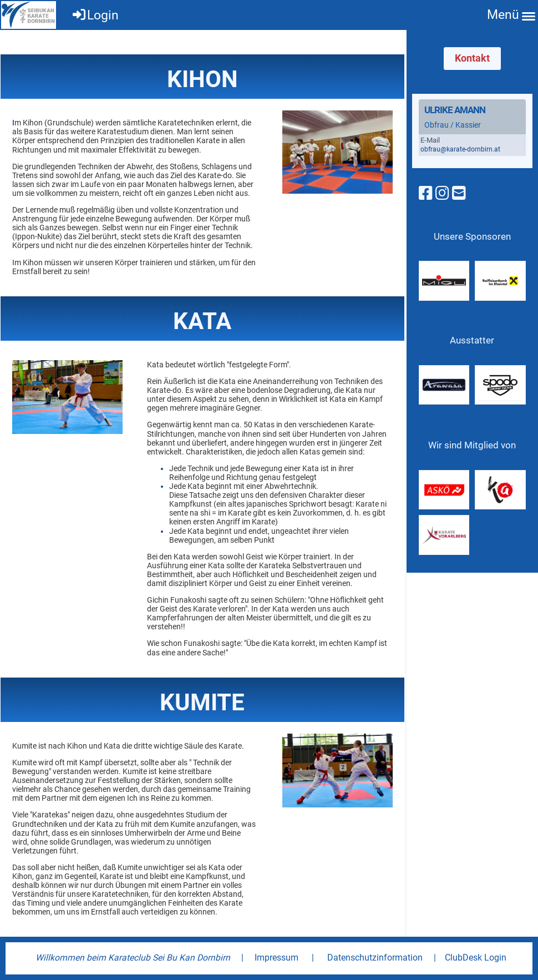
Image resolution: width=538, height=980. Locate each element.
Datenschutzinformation (375, 958)
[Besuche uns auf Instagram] (442, 193)
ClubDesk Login (476, 958)
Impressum (276, 958)
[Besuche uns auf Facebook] (426, 193)
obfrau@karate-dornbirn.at (460, 149)
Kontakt (472, 58)
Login (95, 15)
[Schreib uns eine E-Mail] (459, 193)
